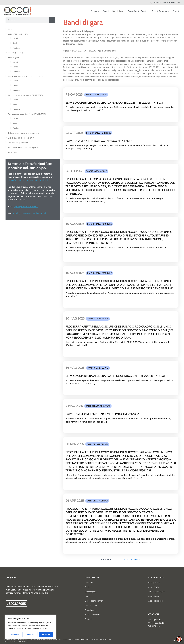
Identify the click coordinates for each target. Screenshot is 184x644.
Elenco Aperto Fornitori (138, 11)
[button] (179, 639)
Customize (15, 634)
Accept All (46, 634)
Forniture (16, 48)
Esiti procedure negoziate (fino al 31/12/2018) (27, 114)
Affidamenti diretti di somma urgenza (23, 148)
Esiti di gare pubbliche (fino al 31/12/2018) (25, 77)
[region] (31, 627)
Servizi (106, 11)
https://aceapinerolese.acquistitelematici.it (28, 180)
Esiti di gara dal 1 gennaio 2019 (21, 138)
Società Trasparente (160, 11)
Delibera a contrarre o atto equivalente (23, 133)
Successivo (136, 559)
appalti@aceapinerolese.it (26, 207)
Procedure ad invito (16, 53)
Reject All (31, 634)
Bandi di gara (118, 11)
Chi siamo (95, 11)
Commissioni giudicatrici (18, 143)
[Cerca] (52, 20)
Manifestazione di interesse (19, 34)
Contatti (176, 11)
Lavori (15, 38)
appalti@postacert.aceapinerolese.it (30, 213)
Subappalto (12, 152)
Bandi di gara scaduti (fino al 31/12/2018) (25, 95)
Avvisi (10, 29)
